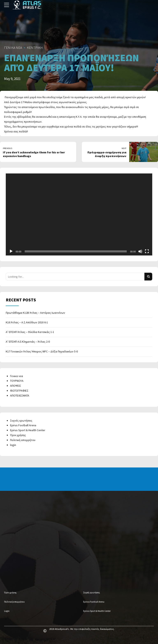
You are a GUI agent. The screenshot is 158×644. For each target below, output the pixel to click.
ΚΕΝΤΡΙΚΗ (35, 48)
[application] (79, 215)
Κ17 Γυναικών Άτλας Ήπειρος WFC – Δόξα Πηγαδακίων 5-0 (42, 351)
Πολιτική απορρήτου (23, 440)
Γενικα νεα (17, 376)
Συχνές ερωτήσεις (21, 421)
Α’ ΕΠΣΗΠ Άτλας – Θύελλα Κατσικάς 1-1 (30, 332)
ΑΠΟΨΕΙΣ (16, 386)
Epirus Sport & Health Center (28, 430)
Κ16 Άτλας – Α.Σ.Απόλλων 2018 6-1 (27, 322)
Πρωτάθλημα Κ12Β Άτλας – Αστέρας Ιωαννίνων (35, 313)
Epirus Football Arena (23, 425)
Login (7, 611)
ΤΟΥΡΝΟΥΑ (17, 381)
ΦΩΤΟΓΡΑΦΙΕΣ (19, 391)
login (13, 445)
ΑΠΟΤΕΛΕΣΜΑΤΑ (20, 396)
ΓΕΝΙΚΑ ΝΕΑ (13, 48)
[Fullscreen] (147, 251)
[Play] (11, 251)
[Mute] (140, 251)
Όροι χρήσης (18, 435)
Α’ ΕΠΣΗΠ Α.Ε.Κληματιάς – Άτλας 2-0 (28, 342)
